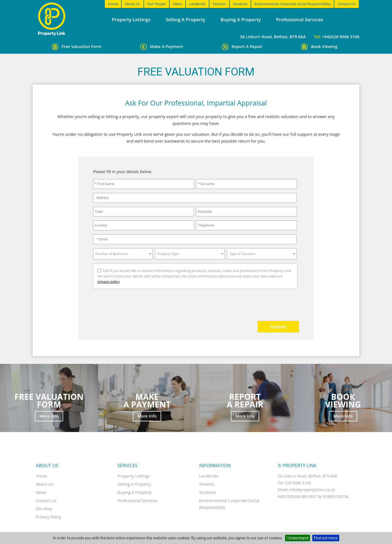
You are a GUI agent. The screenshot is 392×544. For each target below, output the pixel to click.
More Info (49, 416)
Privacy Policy (49, 517)
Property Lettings (131, 19)
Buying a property (241, 19)
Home (113, 4)
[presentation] (126, 303)
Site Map (44, 509)
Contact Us (347, 4)
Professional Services (299, 19)
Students (240, 4)
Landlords (197, 4)
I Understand (298, 538)
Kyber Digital (336, 496)
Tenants (219, 4)
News (177, 4)
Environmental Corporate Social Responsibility (293, 4)
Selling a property (186, 19)
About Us (133, 4)
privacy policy (108, 282)
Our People (157, 4)
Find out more (326, 538)
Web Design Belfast (297, 496)
